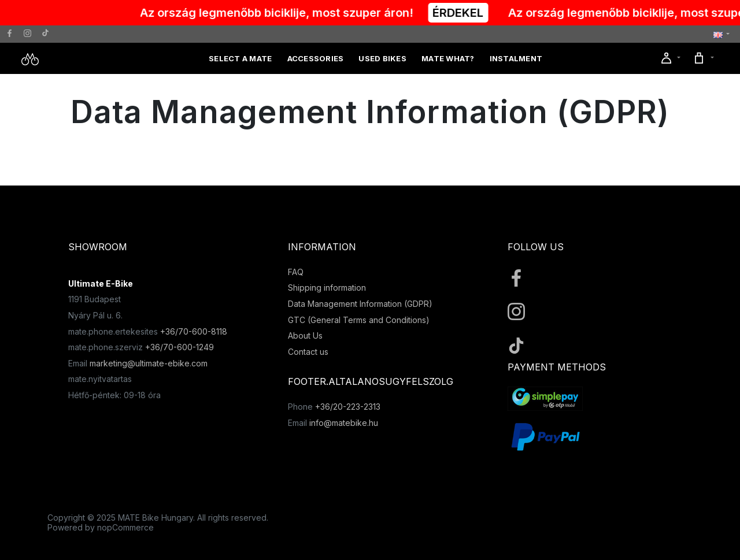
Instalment (516, 58)
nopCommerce (125, 527)
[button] (721, 34)
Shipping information (327, 288)
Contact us (308, 352)
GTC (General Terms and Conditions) (359, 320)
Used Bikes (382, 58)
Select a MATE (240, 58)
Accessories (316, 58)
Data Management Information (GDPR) (360, 304)
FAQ (296, 272)
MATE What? (448, 58)
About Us (305, 335)
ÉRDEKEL (465, 13)
